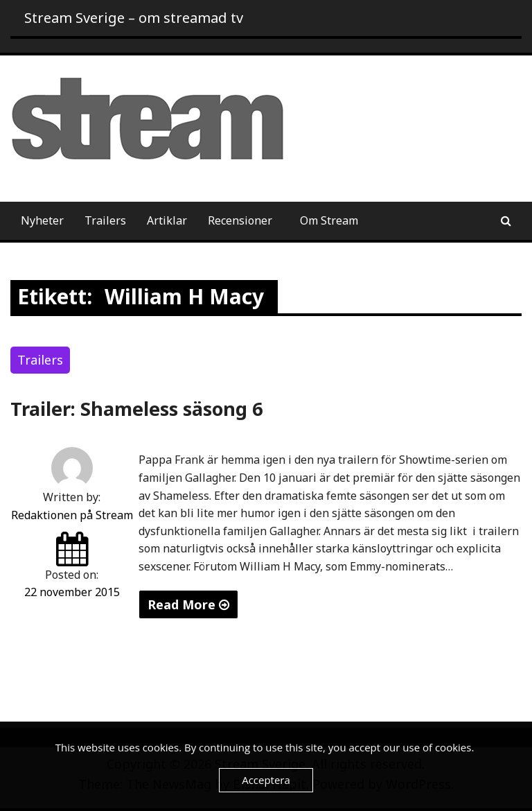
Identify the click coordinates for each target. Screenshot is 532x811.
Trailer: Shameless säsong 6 (136, 409)
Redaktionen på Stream (72, 515)
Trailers (105, 220)
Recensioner (240, 220)
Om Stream (329, 220)
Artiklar (167, 220)
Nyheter (42, 220)
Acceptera (266, 780)
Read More (188, 604)
